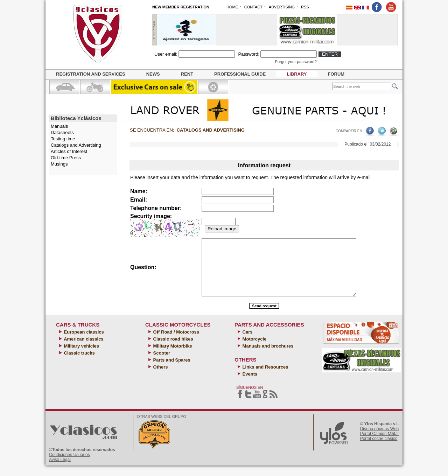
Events (249, 384)
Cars (247, 342)
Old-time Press (66, 158)
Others (160, 377)
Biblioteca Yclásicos (76, 118)
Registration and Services (91, 74)
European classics (83, 342)
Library (297, 74)
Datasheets (62, 132)
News (153, 74)
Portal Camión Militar (380, 444)
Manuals (59, 126)
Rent (187, 74)
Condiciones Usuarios (69, 465)
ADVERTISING (282, 7)
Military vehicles (81, 356)
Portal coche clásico (379, 449)
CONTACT (253, 7)
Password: (249, 54)
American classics (83, 349)
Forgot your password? (296, 61)
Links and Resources (265, 377)
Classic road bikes (173, 349)
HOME (232, 7)
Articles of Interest (69, 151)
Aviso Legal (60, 470)
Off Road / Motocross (176, 342)
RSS (305, 7)
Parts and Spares (171, 370)
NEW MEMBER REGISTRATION (181, 7)
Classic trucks (79, 363)
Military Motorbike (172, 356)
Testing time (63, 139)
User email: (166, 54)
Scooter (161, 363)
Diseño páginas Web (380, 439)
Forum (336, 74)
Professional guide (240, 74)
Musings (59, 164)
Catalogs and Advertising (76, 145)
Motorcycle (254, 349)
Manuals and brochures (267, 356)
